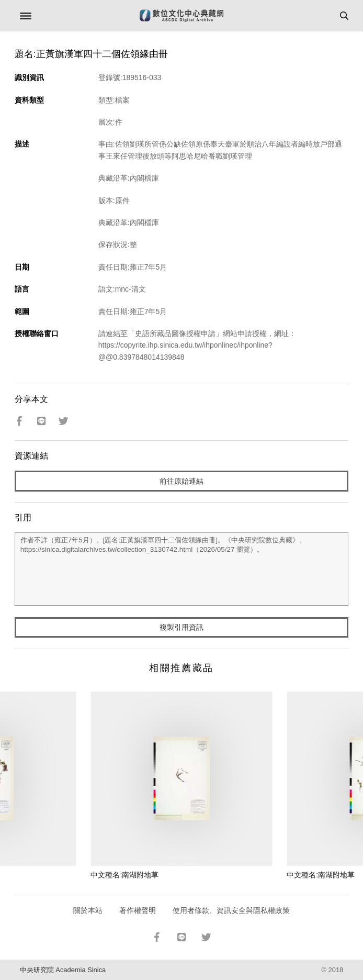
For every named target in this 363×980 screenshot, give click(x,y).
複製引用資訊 (181, 627)
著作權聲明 (138, 910)
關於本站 (88, 910)
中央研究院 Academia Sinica (63, 970)
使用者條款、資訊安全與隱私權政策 (231, 910)
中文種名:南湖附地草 (124, 875)
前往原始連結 (181, 481)
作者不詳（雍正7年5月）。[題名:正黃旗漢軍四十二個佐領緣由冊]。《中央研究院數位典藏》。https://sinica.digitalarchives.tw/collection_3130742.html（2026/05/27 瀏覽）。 (181, 569)
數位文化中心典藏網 (181, 16)
